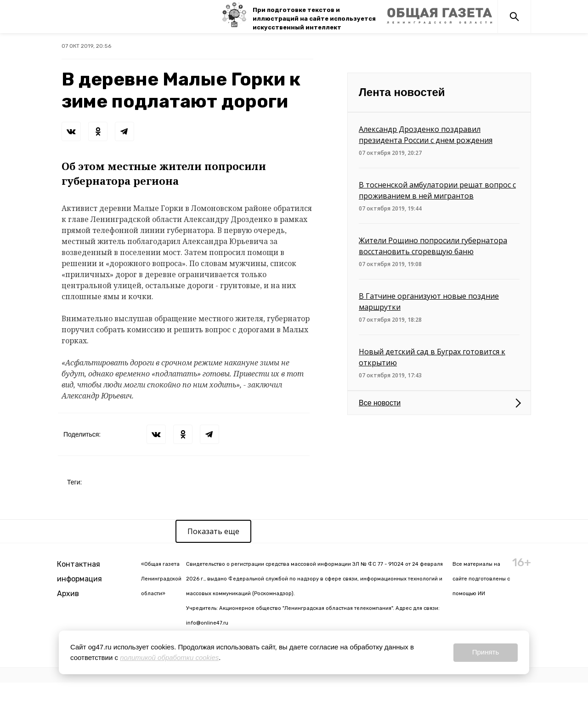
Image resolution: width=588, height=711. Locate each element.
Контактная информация (79, 572)
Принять (486, 652)
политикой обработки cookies (169, 657)
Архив (68, 594)
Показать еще (213, 531)
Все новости (380, 403)
